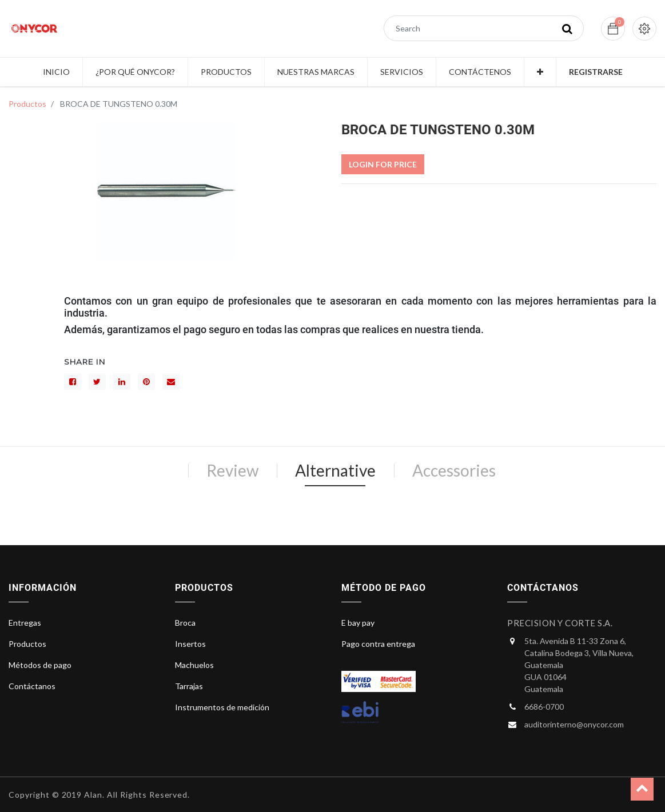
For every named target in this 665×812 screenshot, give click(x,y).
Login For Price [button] (383, 164)
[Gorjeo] (97, 382)
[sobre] (171, 382)
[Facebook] (73, 382)
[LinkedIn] (122, 382)
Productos (27, 104)
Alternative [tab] (335, 470)
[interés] (146, 382)
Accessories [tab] (454, 470)
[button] (540, 72)
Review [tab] (232, 470)
